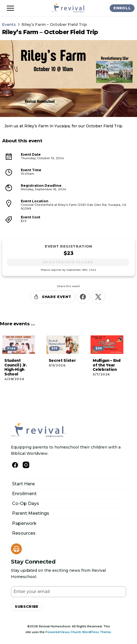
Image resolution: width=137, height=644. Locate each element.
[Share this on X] (98, 297)
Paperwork (24, 523)
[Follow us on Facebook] (15, 465)
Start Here (23, 484)
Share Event (52, 297)
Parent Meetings (31, 513)
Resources (24, 533)
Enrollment (24, 494)
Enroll (122, 8)
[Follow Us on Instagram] (26, 465)
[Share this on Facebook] (83, 297)
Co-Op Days (26, 503)
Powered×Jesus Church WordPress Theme (78, 632)
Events (9, 25)
